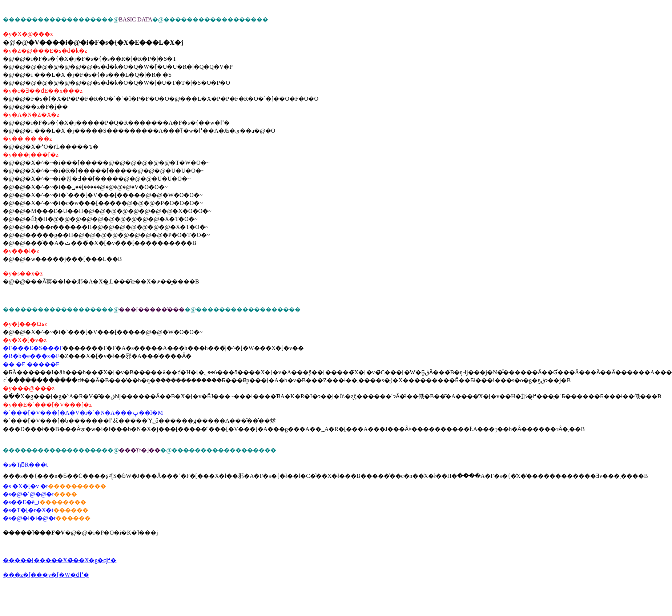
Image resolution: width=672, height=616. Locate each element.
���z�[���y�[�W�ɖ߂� (46, 575)
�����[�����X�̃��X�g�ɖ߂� (60, 560)
